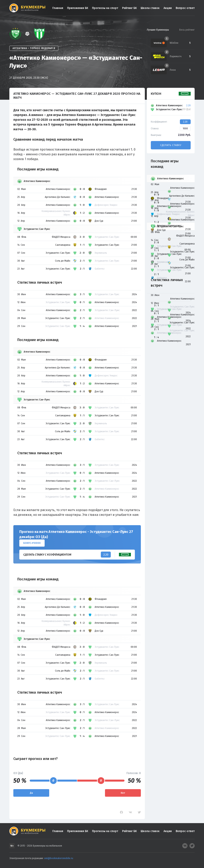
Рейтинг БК (129, 8)
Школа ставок (150, 8)
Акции (168, 8)
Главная (58, 8)
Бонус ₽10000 (32, 543)
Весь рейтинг (187, 30)
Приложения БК (78, 8)
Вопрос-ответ (185, 8)
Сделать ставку (171, 145)
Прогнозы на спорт (105, 8)
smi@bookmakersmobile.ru (59, 858)
